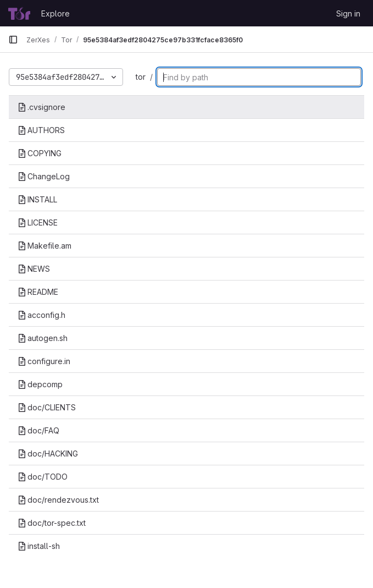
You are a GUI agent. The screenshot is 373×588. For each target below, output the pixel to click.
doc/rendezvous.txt (58, 500)
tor (141, 77)
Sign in (348, 13)
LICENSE (38, 222)
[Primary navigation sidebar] (13, 40)
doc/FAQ (38, 430)
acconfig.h (41, 315)
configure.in (44, 361)
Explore (55, 13)
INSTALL (37, 199)
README (38, 292)
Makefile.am (44, 246)
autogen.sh (43, 338)
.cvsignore (41, 107)
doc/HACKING (48, 454)
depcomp (40, 384)
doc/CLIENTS (47, 407)
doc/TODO (43, 477)
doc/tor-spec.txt (52, 523)
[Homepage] (19, 13)
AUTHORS (41, 130)
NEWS (34, 269)
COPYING (40, 153)
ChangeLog (44, 176)
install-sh (39, 546)
